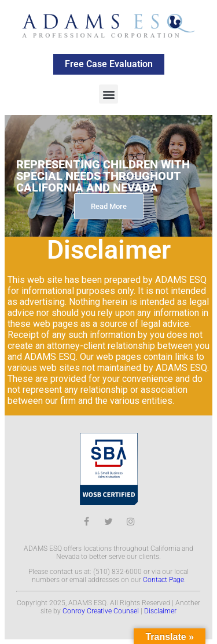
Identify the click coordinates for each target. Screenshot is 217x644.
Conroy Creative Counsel (101, 611)
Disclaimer (160, 611)
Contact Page (163, 580)
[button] (108, 94)
